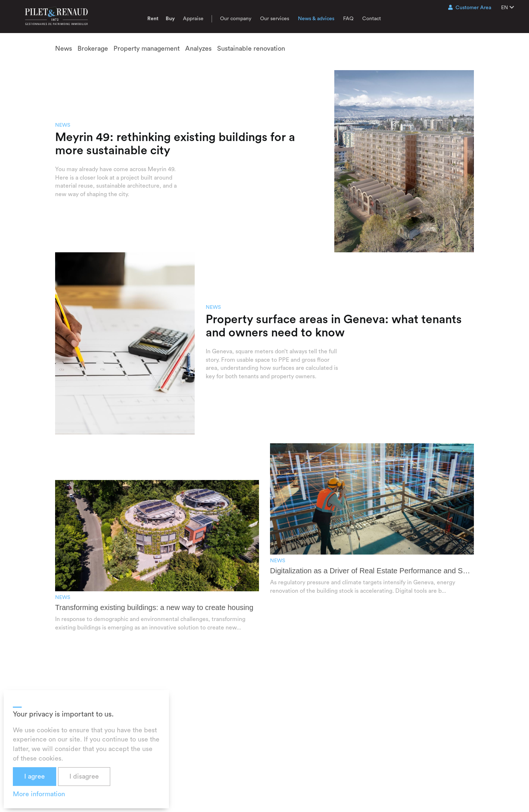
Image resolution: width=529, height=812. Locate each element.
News (64, 48)
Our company (236, 19)
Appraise (193, 19)
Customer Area (470, 8)
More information (39, 794)
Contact (372, 19)
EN (508, 8)
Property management (147, 48)
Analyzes (198, 48)
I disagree (84, 776)
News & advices (316, 19)
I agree (35, 776)
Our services (275, 19)
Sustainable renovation (251, 48)
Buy (170, 19)
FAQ (348, 19)
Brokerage (93, 48)
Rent (153, 19)
